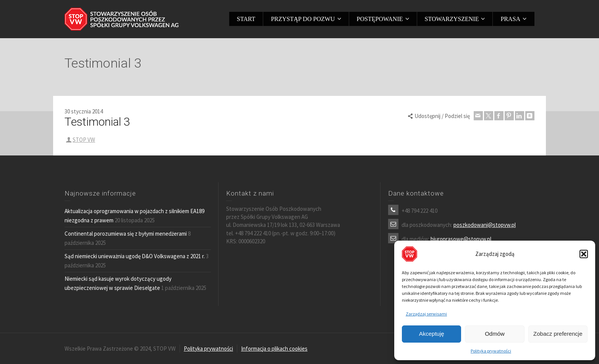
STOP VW (84, 140)
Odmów (495, 334)
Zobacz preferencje (558, 334)
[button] (584, 254)
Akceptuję (432, 334)
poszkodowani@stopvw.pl (485, 225)
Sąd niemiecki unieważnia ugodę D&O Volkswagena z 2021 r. (135, 256)
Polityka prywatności (491, 351)
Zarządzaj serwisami (426, 314)
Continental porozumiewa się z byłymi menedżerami (126, 234)
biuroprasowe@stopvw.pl (461, 239)
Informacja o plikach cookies (274, 349)
